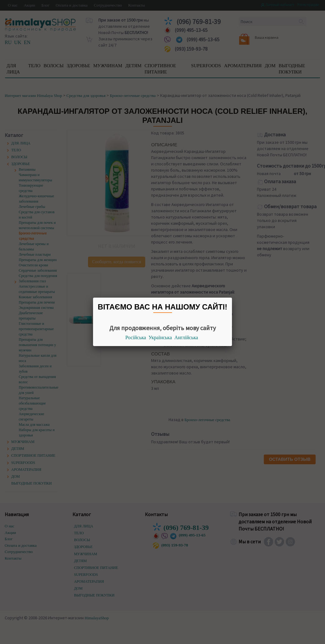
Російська (136, 337)
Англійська (186, 337)
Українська (160, 337)
